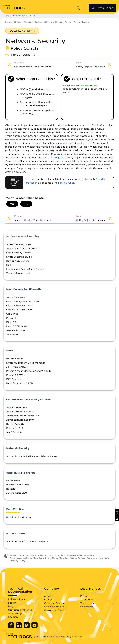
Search (12, 603)
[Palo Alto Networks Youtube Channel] (34, 627)
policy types (67, 183)
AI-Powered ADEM (17, 367)
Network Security (23, 22)
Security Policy (57, 555)
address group (57, 158)
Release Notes (16, 599)
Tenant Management (18, 273)
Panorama (89, 555)
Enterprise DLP (15, 428)
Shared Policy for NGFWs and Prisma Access (32, 456)
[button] (117, 515)
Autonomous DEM (17, 493)
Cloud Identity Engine (18, 253)
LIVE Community (54, 607)
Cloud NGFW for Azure (19, 310)
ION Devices (13, 379)
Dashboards (13, 481)
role (95, 86)
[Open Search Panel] (79, 8)
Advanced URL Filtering (20, 411)
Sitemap (13, 617)
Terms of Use (88, 603)
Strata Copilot (103, 8)
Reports (11, 489)
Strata (33, 555)
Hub (9, 265)
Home (9, 22)
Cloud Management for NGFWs (24, 301)
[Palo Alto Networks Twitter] (27, 627)
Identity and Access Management (25, 269)
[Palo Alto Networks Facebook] (11, 627)
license (85, 86)
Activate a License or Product (23, 248)
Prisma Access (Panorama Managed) (89, 558)
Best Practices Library (19, 517)
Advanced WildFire (17, 407)
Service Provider (16, 330)
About (48, 596)
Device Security (15, 424)
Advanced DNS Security (20, 420)
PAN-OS (11, 322)
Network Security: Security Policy (53, 22)
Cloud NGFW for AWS (19, 305)
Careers (49, 599)
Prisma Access (15, 359)
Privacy (85, 596)
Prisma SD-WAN (16, 375)
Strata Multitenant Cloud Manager (26, 363)
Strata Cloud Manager (19, 244)
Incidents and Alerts (18, 485)
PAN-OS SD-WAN (17, 326)
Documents (87, 607)
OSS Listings (15, 613)
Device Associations (18, 261)
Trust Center (87, 599)
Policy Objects (81, 22)
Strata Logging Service (19, 257)
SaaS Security (14, 432)
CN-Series (12, 314)
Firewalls (12, 318)
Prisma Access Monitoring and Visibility (29, 371)
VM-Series (12, 334)
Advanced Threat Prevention (23, 416)
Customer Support (55, 603)
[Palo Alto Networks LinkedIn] (19, 627)
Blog (11, 606)
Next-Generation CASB (20, 383)
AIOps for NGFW (16, 297)
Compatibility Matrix (20, 610)
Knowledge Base (54, 610)
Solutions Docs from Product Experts (27, 541)
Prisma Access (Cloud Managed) (26, 558)
